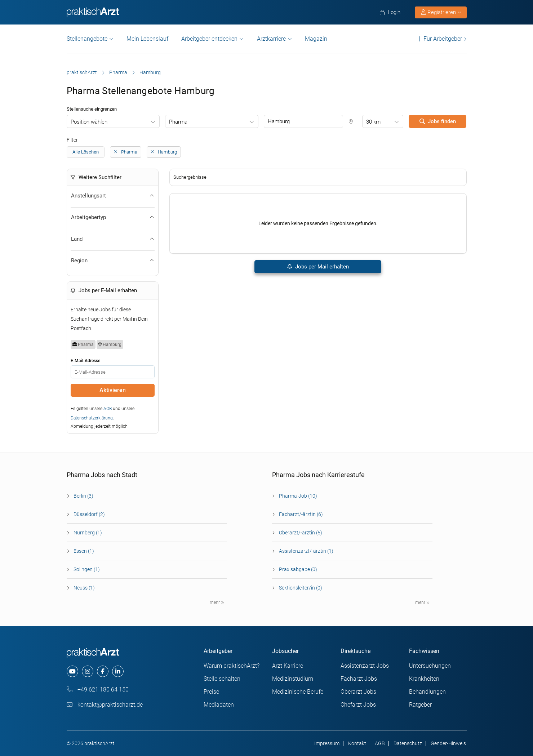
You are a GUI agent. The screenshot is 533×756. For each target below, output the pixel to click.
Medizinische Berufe (298, 692)
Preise (211, 692)
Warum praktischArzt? (232, 666)
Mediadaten (219, 705)
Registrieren (441, 12)
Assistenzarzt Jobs (365, 666)
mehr (217, 602)
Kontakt (357, 743)
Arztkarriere (271, 39)
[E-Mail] (113, 372)
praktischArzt (82, 72)
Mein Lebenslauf (147, 39)
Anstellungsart (113, 196)
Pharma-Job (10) (298, 496)
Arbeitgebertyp (113, 217)
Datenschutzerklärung (92, 418)
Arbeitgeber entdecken (209, 39)
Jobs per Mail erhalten (318, 267)
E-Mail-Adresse (85, 361)
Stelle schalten (222, 679)
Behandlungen (427, 692)
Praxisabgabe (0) (298, 569)
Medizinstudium (293, 679)
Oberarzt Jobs (358, 692)
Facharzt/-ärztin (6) (301, 514)
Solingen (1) (87, 569)
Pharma (118, 72)
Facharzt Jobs (359, 679)
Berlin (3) (83, 496)
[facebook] (103, 671)
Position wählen (89, 122)
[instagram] (88, 671)
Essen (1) (84, 551)
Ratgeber (420, 705)
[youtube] (72, 671)
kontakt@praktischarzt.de (105, 705)
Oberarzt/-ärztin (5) (301, 533)
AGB (108, 409)
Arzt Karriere (288, 666)
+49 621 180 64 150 (98, 690)
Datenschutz (408, 743)
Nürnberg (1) (88, 533)
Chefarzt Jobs (358, 705)
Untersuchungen (430, 666)
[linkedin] (118, 671)
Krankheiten (424, 679)
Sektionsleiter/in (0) (301, 588)
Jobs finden (438, 121)
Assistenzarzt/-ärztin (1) (306, 551)
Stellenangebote (87, 39)
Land (113, 239)
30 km (373, 122)
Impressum (327, 743)
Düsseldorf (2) (89, 514)
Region (113, 261)
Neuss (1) (84, 588)
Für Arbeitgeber (443, 39)
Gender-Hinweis (448, 743)
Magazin (316, 39)
